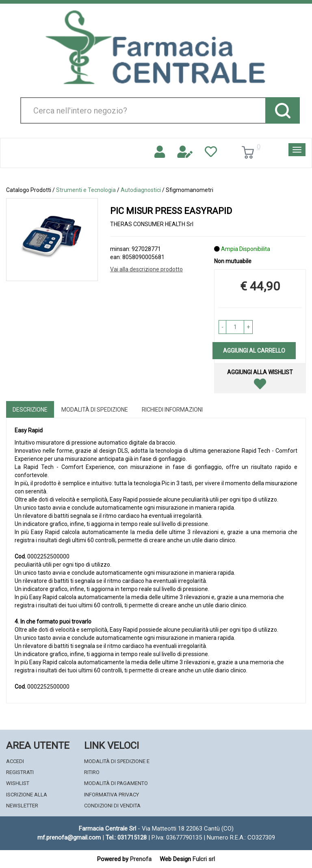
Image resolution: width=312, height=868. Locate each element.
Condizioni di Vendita (112, 806)
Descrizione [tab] (30, 410)
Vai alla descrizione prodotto (146, 269)
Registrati (20, 772)
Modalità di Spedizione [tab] (95, 410)
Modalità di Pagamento (116, 783)
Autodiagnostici (141, 190)
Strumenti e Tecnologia (86, 190)
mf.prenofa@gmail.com (69, 837)
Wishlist (18, 783)
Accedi (15, 761)
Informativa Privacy (112, 795)
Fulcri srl (204, 859)
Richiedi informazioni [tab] (172, 410)
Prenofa (141, 859)
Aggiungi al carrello (254, 351)
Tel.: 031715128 (126, 837)
